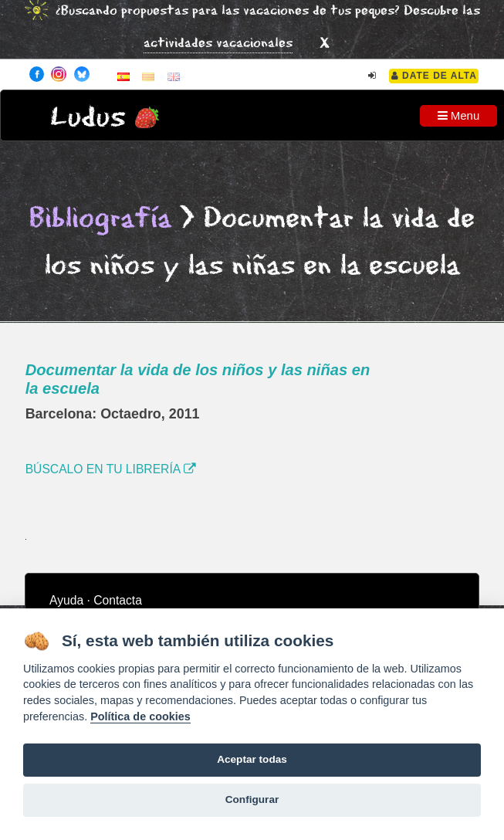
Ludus (88, 118)
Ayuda (66, 600)
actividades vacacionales (218, 44)
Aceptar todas (252, 759)
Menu (459, 115)
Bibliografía (100, 219)
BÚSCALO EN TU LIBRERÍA (111, 469)
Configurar (252, 799)
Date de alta (434, 76)
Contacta (118, 600)
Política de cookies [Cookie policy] (140, 716)
